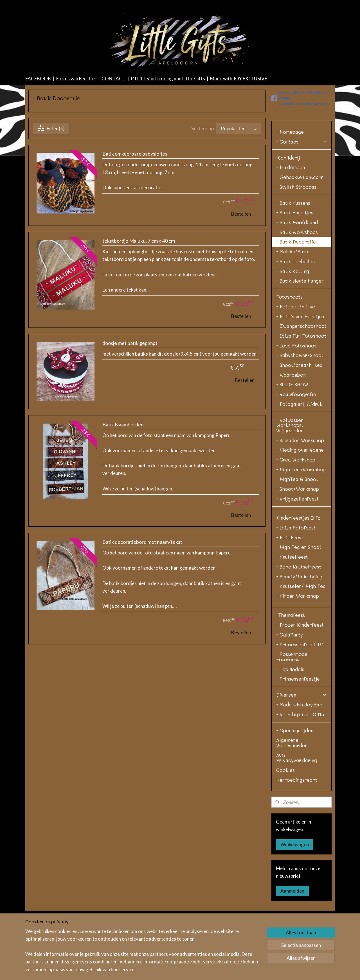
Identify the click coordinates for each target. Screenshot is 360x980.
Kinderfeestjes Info (298, 572)
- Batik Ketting (293, 326)
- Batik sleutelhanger (300, 335)
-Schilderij (288, 212)
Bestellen (241, 268)
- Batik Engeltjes (295, 267)
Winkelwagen (295, 899)
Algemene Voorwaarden (292, 797)
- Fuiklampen (291, 222)
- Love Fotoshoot (296, 400)
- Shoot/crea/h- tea (299, 419)
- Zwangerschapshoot (301, 380)
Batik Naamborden (123, 479)
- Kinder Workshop (298, 650)
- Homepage (290, 186)
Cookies (285, 824)
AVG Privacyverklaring (297, 812)
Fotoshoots (289, 351)
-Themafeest (291, 669)
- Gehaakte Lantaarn (300, 231)
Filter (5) (51, 183)
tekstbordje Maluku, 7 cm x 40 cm (139, 295)
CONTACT (114, 133)
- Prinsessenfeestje (298, 733)
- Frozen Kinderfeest (300, 679)
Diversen (301, 749)
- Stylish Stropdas (296, 241)
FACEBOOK (38, 133)
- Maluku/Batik (293, 306)
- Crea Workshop (296, 514)
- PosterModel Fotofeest (292, 711)
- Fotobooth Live (296, 361)
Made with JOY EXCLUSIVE (239, 133)
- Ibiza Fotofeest (296, 582)
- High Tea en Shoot (299, 601)
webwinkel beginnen (236, 970)
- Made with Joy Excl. (301, 759)
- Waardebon (291, 429)
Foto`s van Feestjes (76, 133)
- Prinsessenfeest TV (300, 699)
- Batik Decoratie (296, 296)
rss (183, 970)
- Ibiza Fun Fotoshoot (301, 390)
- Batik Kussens (293, 257)
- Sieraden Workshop (300, 495)
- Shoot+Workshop (298, 543)
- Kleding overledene (300, 504)
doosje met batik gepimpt (130, 398)
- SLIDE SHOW (292, 439)
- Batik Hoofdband (297, 277)
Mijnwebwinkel (282, 970)
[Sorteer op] (238, 183)
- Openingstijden (295, 785)
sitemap (173, 970)
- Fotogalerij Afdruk (299, 458)
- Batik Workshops (297, 287)
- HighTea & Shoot (297, 533)
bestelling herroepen (203, 970)
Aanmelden (292, 945)
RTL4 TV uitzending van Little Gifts (168, 133)
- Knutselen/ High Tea (301, 640)
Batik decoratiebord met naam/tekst (142, 596)
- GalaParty (290, 689)
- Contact (301, 196)
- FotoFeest (290, 592)
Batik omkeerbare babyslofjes (135, 208)
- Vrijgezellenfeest (297, 553)
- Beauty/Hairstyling (299, 631)
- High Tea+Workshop (301, 524)
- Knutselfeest (292, 611)
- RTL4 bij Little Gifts (300, 769)
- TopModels (290, 724)
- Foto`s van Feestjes (300, 371)
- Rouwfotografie (296, 449)
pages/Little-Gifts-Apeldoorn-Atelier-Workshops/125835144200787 (301, 153)
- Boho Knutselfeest (299, 621)
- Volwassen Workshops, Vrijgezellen (290, 480)
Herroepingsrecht (297, 834)
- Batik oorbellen (295, 316)
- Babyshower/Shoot (300, 410)
